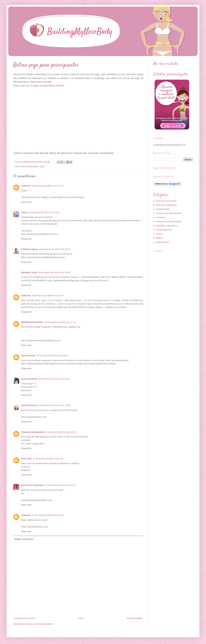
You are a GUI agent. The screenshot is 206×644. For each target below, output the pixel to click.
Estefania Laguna (29, 249)
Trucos (159, 234)
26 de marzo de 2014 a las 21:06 (55, 405)
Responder (26, 202)
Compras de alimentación (169, 213)
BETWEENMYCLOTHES (32, 322)
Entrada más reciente (24, 618)
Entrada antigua (135, 618)
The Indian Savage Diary (33, 444)
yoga (42, 166)
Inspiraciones (163, 242)
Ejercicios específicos (166, 205)
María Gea (26, 459)
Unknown (26, 186)
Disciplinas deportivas (167, 226)
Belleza (160, 238)
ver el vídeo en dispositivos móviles (45, 85)
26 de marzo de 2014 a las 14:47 (55, 249)
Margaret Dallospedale (33, 432)
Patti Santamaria (29, 405)
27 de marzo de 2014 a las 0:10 (48, 459)
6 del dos (26, 467)
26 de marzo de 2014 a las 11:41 (48, 186)
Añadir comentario (24, 539)
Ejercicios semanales (166, 201)
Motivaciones (163, 209)
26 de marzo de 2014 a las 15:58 (54, 272)
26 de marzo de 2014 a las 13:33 (44, 212)
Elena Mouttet (28, 355)
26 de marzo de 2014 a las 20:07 (52, 355)
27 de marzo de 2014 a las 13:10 (48, 515)
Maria (24, 212)
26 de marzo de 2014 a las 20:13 (54, 379)
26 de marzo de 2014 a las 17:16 (48, 295)
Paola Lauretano (29, 379)
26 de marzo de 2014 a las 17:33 (60, 322)
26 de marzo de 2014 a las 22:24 (61, 432)
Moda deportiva (164, 230)
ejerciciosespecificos (30, 166)
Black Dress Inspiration (32, 485)
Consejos (161, 217)
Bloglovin (26, 470)
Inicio (81, 618)
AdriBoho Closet (29, 272)
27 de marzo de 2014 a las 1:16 (60, 485)
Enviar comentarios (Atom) (40, 624)
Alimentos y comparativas (169, 221)
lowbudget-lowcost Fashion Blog (68, 197)
